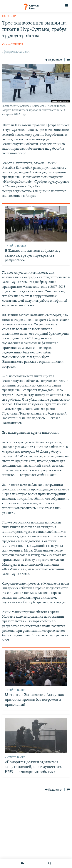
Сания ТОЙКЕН (13, 45)
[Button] (53, 60)
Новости (9, 16)
